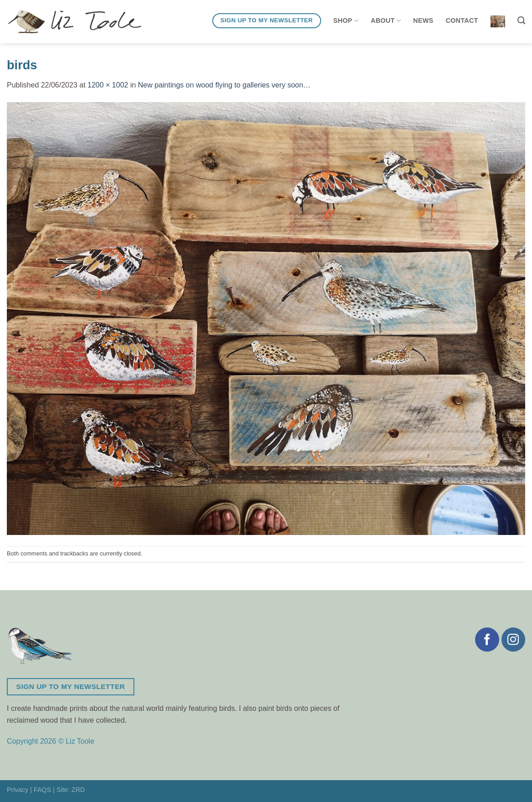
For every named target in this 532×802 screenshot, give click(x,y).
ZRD (78, 790)
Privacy (18, 790)
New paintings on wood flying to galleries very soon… (224, 85)
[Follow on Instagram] (513, 639)
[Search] (521, 21)
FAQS (42, 790)
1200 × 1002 (108, 85)
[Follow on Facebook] (487, 639)
